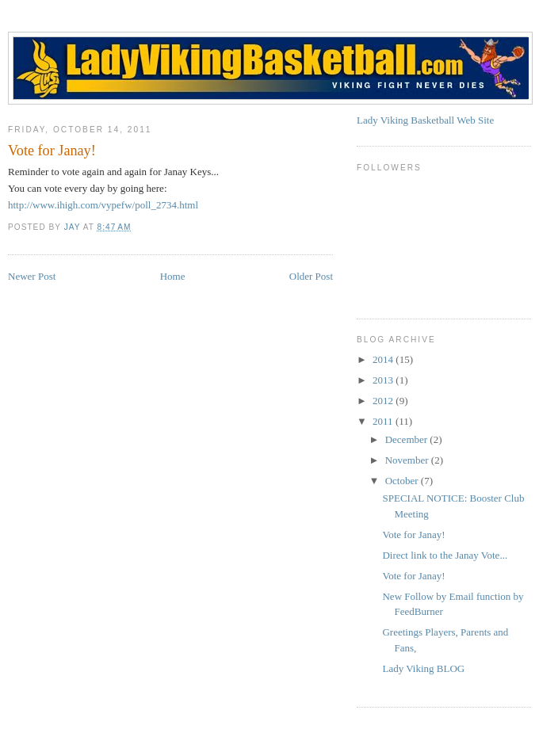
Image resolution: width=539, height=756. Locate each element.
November (408, 460)
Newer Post (32, 276)
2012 (384, 401)
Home (173, 276)
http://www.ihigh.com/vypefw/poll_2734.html (103, 205)
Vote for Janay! (413, 535)
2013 (384, 380)
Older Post (311, 276)
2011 (384, 421)
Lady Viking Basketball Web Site (425, 120)
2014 (384, 359)
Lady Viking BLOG (423, 668)
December (408, 439)
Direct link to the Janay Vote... (445, 555)
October (403, 481)
